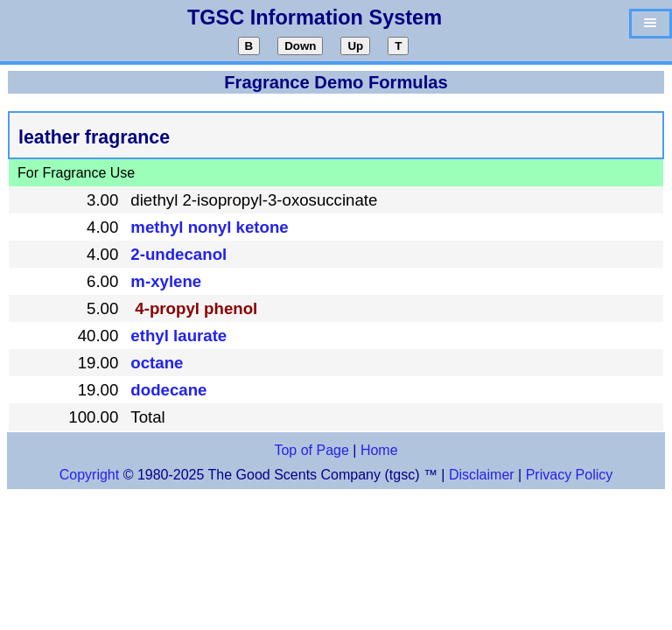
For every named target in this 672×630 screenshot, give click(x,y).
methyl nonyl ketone (209, 227)
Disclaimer (482, 475)
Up (355, 46)
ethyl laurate (178, 336)
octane (157, 363)
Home (379, 450)
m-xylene (166, 281)
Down (300, 46)
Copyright (89, 475)
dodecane (168, 390)
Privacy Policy (567, 475)
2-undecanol (178, 254)
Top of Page (311, 450)
